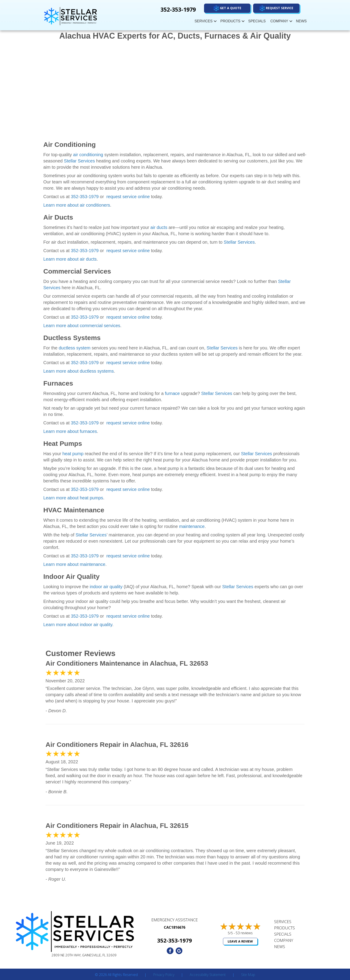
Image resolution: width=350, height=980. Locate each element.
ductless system (75, 348)
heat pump (73, 454)
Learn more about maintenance (74, 564)
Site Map (248, 975)
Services (204, 21)
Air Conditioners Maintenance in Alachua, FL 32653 (127, 663)
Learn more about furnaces (70, 431)
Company (279, 21)
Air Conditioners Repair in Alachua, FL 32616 (117, 744)
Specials (257, 21)
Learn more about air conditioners (77, 205)
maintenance (192, 526)
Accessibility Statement (208, 975)
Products (230, 21)
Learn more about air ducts (70, 259)
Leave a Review (240, 941)
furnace (172, 393)
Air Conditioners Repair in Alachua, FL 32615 (117, 825)
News (301, 21)
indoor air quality (106, 587)
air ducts (159, 227)
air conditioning (88, 155)
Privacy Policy (164, 975)
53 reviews (244, 933)
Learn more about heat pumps (73, 498)
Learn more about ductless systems (79, 371)
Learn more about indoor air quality (78, 625)
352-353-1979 (85, 197)
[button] (276, 8)
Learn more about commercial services (82, 326)
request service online (127, 197)
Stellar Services (79, 161)
